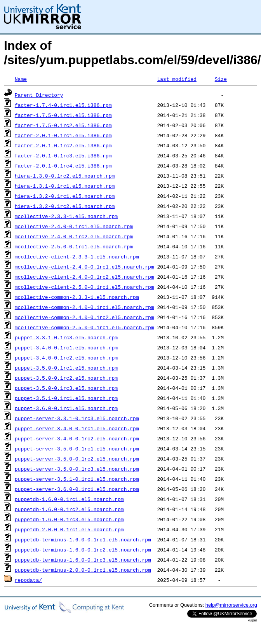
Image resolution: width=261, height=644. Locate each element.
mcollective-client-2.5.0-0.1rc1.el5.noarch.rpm (84, 287)
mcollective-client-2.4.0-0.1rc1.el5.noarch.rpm (84, 267)
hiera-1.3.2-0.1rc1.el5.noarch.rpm (65, 196)
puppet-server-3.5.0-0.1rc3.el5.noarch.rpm (77, 469)
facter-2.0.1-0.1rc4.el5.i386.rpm (63, 166)
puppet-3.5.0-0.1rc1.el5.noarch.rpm (66, 368)
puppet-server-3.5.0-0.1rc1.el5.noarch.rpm (77, 449)
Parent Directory (39, 95)
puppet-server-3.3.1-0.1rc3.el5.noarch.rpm (77, 418)
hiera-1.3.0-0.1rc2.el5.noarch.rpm (65, 176)
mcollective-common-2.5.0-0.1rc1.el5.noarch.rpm (84, 327)
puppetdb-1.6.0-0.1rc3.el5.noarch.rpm (69, 519)
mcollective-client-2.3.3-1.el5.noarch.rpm (77, 257)
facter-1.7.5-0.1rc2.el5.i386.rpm (63, 125)
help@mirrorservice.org (231, 605)
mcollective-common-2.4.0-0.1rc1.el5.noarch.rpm (84, 307)
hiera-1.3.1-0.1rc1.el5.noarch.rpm (65, 186)
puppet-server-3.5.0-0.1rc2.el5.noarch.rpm (77, 459)
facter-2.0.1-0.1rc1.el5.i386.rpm (63, 135)
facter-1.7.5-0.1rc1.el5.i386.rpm (63, 115)
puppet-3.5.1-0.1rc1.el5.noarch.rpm (66, 398)
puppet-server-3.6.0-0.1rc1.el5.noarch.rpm (77, 489)
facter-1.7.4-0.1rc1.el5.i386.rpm (63, 105)
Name (21, 79)
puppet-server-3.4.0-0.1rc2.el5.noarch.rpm (77, 438)
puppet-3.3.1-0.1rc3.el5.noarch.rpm (66, 337)
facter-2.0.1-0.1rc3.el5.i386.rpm (63, 155)
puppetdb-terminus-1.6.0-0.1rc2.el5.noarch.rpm (83, 550)
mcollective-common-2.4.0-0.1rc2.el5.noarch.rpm (84, 317)
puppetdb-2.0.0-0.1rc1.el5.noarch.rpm (69, 529)
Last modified (177, 79)
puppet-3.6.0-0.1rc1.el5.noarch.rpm (66, 408)
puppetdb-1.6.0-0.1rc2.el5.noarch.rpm (69, 509)
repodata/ (28, 580)
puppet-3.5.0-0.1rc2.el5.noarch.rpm (66, 378)
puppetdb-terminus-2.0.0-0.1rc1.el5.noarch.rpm (83, 570)
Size (221, 79)
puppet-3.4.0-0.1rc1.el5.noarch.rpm (66, 347)
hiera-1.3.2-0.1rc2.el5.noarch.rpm (65, 206)
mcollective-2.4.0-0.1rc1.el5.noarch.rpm (74, 226)
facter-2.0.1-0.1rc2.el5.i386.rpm (63, 145)
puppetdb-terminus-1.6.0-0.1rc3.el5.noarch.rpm (83, 560)
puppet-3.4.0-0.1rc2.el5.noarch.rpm (66, 358)
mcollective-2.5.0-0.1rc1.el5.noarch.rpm (74, 246)
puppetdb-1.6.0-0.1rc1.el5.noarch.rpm (69, 499)
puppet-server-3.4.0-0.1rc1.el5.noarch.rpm (77, 428)
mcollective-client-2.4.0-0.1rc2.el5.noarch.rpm (84, 277)
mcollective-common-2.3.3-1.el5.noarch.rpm (77, 297)
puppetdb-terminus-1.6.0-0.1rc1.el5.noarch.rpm (83, 539)
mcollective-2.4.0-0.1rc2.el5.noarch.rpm (74, 236)
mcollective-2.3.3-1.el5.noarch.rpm (66, 216)
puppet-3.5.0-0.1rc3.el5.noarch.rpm (66, 388)
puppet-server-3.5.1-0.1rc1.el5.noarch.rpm (77, 479)
